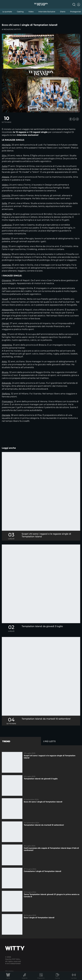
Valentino (7, 345)
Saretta (6, 238)
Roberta (6, 254)
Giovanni (7, 280)
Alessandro (8, 310)
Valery (5, 185)
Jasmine (6, 265)
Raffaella (7, 214)
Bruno (5, 372)
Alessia (5, 177)
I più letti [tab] (49, 741)
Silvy (4, 156)
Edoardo (6, 383)
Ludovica (7, 225)
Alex (4, 334)
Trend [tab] (6, 741)
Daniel (5, 323)
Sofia (4, 203)
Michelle (6, 145)
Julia (4, 166)
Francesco (7, 401)
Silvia (5, 246)
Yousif (5, 299)
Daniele (6, 415)
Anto (4, 361)
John (4, 288)
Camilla (6, 195)
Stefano (6, 394)
